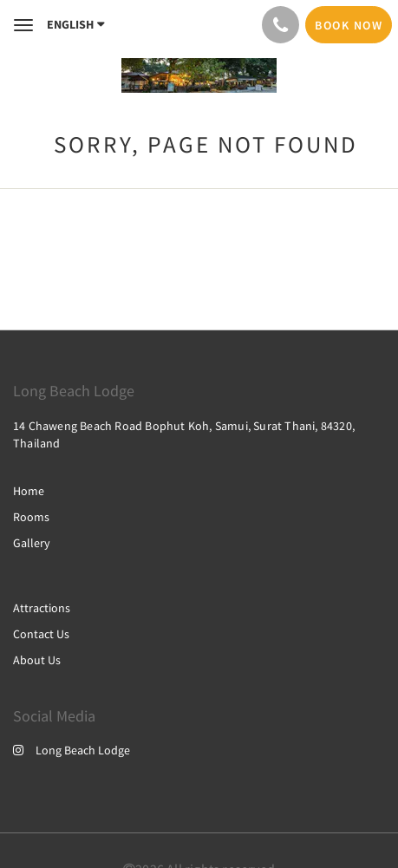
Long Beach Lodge (72, 750)
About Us (37, 660)
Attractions (42, 608)
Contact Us (41, 634)
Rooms (31, 517)
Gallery (32, 543)
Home (29, 491)
